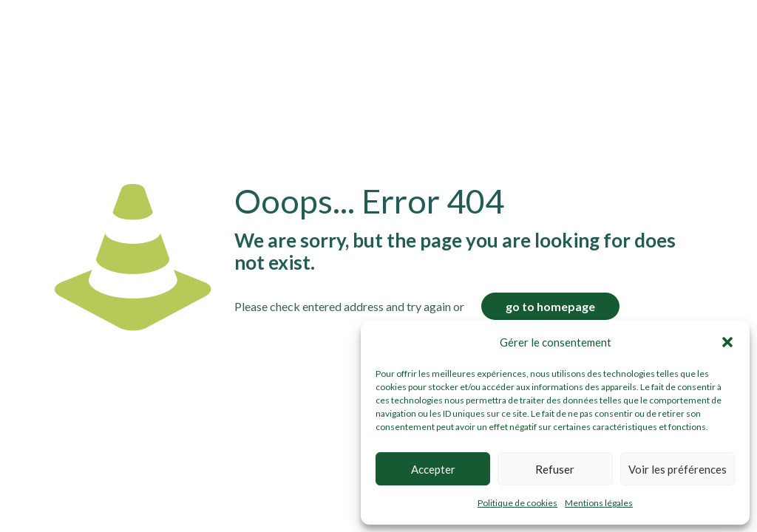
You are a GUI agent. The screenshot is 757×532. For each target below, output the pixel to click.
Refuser (555, 469)
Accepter (433, 469)
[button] (727, 342)
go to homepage (550, 306)
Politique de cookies (517, 503)
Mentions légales (599, 503)
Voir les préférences (678, 469)
